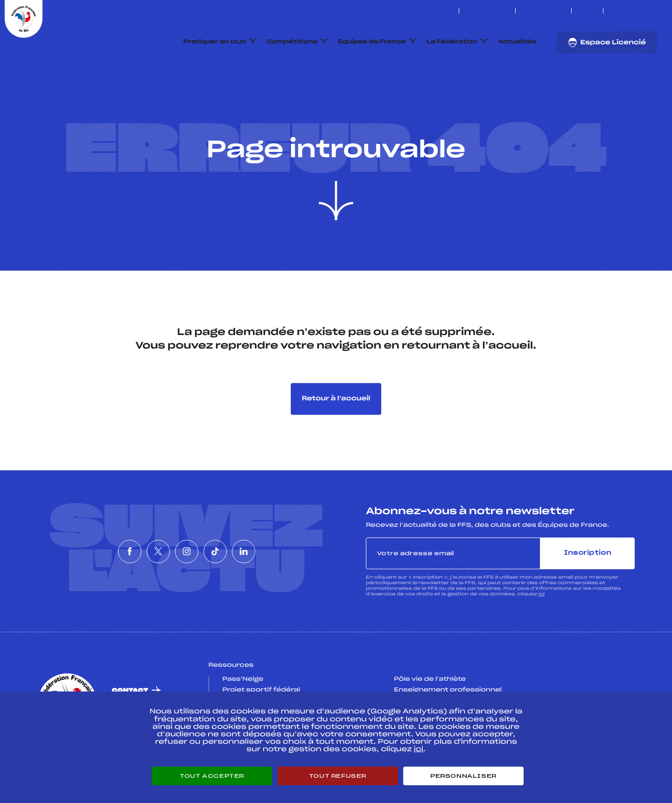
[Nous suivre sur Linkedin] (654, 11)
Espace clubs (487, 11)
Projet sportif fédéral (261, 690)
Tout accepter (212, 776)
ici (542, 594)
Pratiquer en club (215, 42)
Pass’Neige (243, 679)
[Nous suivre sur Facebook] (612, 11)
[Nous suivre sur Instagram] (633, 11)
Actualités (517, 42)
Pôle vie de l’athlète (430, 679)
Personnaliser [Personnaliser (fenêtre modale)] (463, 776)
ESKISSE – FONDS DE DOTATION (407, 11)
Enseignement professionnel (448, 690)
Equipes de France (372, 42)
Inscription (588, 553)
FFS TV (587, 11)
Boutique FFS (543, 11)
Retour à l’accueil (336, 399)
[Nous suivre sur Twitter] (622, 11)
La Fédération (452, 42)
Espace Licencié (607, 42)
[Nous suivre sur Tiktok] (644, 11)
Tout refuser (338, 776)
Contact (130, 691)
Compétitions (292, 42)
